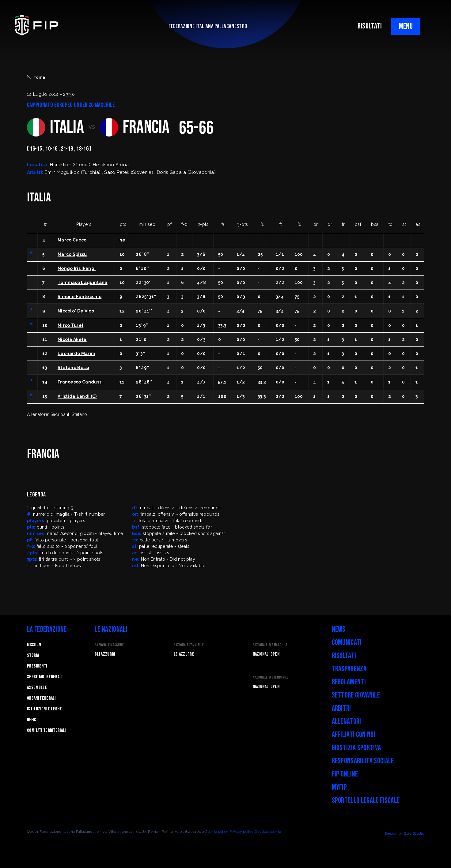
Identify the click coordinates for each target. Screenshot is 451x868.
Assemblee (37, 688)
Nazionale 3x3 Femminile (271, 677)
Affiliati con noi (354, 735)
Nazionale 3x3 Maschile (270, 645)
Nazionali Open (266, 654)
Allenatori (347, 722)
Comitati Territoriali (46, 730)
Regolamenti (349, 682)
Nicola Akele (72, 339)
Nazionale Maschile (109, 645)
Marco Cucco (72, 240)
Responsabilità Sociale (363, 761)
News (339, 629)
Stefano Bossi (73, 368)
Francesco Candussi (80, 382)
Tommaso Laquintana (83, 282)
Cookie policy (217, 832)
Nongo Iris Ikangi (77, 268)
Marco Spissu (72, 254)
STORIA (33, 655)
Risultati (344, 656)
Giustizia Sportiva (356, 748)
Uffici (32, 720)
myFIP (339, 787)
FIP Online (345, 774)
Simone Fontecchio (80, 297)
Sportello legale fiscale (366, 801)
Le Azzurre (184, 654)
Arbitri (341, 708)
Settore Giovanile (356, 695)
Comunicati (347, 643)
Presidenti (37, 666)
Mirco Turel (71, 325)
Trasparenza (349, 669)
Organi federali (41, 698)
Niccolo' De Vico (76, 311)
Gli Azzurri (105, 654)
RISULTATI (370, 26)
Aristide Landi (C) (77, 396)
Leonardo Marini (76, 354)
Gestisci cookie (268, 832)
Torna (36, 77)
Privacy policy (241, 832)
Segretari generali (45, 677)
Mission (34, 645)
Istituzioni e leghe (44, 709)
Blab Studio (414, 833)
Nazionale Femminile (189, 645)
